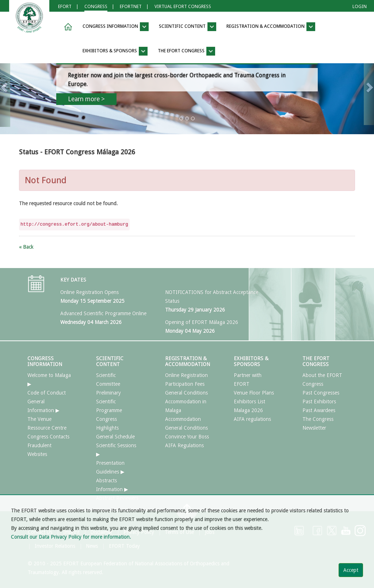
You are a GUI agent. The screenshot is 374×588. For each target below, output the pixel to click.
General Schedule (115, 437)
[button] (67, 27)
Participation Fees (185, 384)
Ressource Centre (47, 428)
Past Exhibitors (319, 402)
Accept (351, 570)
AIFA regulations (252, 419)
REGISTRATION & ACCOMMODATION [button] (271, 27)
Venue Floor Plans (254, 393)
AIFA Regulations (184, 445)
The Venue (39, 419)
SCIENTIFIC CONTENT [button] (188, 27)
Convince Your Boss (187, 437)
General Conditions (186, 393)
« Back (26, 247)
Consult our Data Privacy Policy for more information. (71, 537)
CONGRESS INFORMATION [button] (116, 27)
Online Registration (186, 375)
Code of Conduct (47, 393)
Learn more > (86, 99)
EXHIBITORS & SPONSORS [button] (115, 51)
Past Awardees (319, 410)
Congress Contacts (48, 437)
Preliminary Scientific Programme (109, 402)
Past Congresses (321, 393)
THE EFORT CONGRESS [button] (186, 51)
